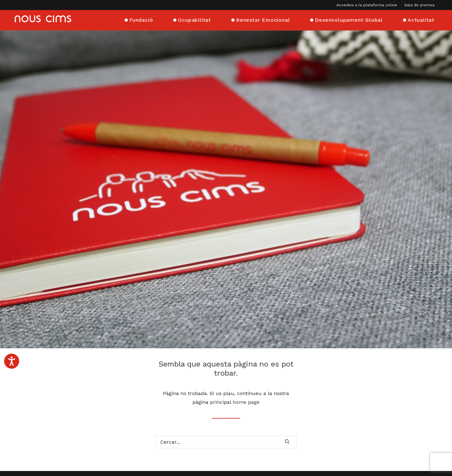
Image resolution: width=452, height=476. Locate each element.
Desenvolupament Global (349, 20)
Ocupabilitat (194, 20)
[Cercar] (226, 423)
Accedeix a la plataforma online (367, 5)
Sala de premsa (419, 5)
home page (246, 383)
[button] (287, 423)
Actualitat (421, 20)
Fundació (141, 20)
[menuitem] (368, 5)
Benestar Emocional (263, 20)
